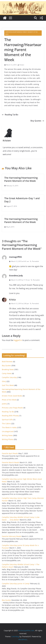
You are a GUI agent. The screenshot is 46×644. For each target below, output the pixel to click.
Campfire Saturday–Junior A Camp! (16, 584)
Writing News (7, 435)
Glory (4, 381)
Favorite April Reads (10, 453)
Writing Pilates (8, 439)
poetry (4, 404)
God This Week (8, 385)
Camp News (7, 373)
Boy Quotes (37, 121)
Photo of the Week (9, 400)
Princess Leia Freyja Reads (12, 408)
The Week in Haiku (9, 427)
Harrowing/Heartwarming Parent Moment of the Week (21, 33)
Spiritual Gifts (7, 420)
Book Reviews (7, 362)
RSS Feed (10, 447)
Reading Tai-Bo (10, 115)
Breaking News (8, 369)
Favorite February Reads (12, 536)
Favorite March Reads (11, 462)
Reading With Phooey (10, 416)
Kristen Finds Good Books (12, 396)
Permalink (34, 261)
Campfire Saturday (9, 377)
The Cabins (6, 424)
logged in (18, 340)
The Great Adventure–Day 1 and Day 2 (22, 200)
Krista (12, 300)
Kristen (22, 65)
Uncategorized (8, 431)
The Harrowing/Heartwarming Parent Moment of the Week (21, 179)
